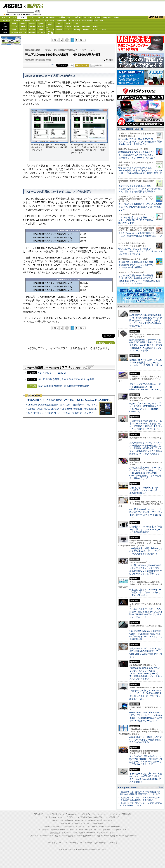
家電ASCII (27, 21)
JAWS (14, 30)
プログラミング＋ (97, 830)
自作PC (78, 17)
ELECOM (14, 27)
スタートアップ (107, 18)
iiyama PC (78, 817)
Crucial (68, 27)
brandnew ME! (50, 33)
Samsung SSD (49, 827)
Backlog (77, 30)
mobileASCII (91, 833)
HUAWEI (77, 27)
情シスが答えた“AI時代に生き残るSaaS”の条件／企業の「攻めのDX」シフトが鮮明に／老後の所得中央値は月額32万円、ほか (140, 172)
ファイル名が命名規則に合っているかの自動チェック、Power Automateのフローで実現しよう (140, 207)
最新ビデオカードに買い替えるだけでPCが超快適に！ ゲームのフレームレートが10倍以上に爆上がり (146, 364)
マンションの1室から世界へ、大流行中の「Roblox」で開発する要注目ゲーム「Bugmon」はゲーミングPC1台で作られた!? (146, 760)
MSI (59, 24)
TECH (31, 17)
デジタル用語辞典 (79, 833)
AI (10, 17)
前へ (56, 40)
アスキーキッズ (6, 21)
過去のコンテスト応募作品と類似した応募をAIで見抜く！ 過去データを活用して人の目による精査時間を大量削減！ (140, 189)
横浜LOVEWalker (61, 836)
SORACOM (73, 827)
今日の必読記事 (55, 833)
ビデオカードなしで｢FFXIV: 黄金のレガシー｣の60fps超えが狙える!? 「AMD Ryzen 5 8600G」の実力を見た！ (146, 778)
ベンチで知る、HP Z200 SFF (53, 373)
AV (85, 17)
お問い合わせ (100, 843)
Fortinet (86, 30)
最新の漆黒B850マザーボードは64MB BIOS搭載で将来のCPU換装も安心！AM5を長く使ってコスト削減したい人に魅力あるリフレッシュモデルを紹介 (146, 345)
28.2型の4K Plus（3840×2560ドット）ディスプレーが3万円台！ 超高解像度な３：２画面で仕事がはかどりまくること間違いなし (146, 569)
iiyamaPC (32, 24)
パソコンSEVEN (50, 24)
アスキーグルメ (38, 21)
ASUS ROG (32, 27)
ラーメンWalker (33, 836)
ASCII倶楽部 (156, 18)
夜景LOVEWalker (89, 836)
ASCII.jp (13, 6)
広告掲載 (112, 843)
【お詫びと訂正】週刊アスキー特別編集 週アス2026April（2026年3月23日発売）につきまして (140, 793)
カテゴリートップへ (105, 343)
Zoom (104, 30)
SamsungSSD (48, 27)
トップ (4, 17)
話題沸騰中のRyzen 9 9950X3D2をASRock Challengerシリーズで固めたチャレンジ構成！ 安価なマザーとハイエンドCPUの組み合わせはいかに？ (146, 320)
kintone (32, 30)
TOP (35, 814)
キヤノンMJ (23, 33)
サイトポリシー (55, 843)
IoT (15, 17)
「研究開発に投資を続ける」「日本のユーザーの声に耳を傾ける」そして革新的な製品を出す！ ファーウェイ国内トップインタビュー (146, 425)
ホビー (70, 17)
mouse (23, 24)
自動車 (62, 17)
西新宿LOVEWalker (75, 836)
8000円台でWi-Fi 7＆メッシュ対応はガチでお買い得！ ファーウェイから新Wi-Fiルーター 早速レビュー (146, 513)
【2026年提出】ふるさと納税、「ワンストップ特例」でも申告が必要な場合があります (136, 220)
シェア (52, 65)
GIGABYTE (41, 27)
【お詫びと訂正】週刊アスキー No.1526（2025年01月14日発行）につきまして (141, 804)
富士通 (14, 24)
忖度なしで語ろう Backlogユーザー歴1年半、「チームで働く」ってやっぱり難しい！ (145, 592)
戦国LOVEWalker (131, 836)
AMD (23, 27)
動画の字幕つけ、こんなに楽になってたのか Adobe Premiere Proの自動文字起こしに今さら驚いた (81, 400)
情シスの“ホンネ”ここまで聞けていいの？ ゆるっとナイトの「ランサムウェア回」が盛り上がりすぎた (141, 251)
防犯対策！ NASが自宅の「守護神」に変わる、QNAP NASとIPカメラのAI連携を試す (146, 529)
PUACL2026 (99, 21)
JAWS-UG (63, 820)
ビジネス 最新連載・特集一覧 (131, 129)
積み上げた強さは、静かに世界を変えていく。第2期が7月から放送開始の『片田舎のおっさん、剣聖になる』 (140, 142)
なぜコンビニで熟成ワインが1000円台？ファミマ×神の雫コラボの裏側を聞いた (146, 490)
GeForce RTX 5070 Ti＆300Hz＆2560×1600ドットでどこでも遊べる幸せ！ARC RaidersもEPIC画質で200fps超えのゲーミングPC (146, 717)
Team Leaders (84, 830)
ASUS (68, 24)
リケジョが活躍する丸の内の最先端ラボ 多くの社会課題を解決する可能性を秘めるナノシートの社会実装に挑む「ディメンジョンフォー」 (139, 279)
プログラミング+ (74, 21)
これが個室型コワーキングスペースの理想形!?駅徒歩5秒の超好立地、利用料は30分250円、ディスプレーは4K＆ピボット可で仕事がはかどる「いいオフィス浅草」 (146, 448)
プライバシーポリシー (73, 843)
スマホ (97, 17)
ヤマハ (95, 30)
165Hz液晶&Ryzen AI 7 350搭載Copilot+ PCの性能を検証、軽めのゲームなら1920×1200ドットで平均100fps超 (146, 635)
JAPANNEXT (32, 33)
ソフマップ (41, 33)
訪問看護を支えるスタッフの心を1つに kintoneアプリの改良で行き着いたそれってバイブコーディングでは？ (137, 155)
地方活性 (90, 21)
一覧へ (159, 787)
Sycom (41, 24)
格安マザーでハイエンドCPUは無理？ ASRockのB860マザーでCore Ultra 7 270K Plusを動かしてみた (146, 652)
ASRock (59, 27)
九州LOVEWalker (103, 836)
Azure (41, 30)
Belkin (95, 27)
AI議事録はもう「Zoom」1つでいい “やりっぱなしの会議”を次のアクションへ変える (146, 740)
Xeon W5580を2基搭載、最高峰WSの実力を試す (63, 386)
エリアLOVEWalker (46, 836)
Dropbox (59, 30)
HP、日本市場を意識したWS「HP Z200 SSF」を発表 (66, 379)
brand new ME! (98, 823)
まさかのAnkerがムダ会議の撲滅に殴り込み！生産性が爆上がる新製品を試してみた (140, 236)
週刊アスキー (50, 21)
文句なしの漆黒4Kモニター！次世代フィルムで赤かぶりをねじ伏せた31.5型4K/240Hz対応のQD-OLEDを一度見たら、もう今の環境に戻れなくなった (146, 473)
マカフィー (14, 33)
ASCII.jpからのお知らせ (128, 787)
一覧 (71, 65)
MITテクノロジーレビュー (106, 833)
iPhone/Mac (51, 17)
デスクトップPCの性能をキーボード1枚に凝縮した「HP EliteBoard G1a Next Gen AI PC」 (146, 387)
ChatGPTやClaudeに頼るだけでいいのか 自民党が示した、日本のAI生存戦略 (69, 405)
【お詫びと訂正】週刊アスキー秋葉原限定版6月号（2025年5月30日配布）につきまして (140, 799)
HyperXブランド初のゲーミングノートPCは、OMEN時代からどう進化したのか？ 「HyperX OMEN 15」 (145, 407)
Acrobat (23, 30)
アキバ (90, 17)
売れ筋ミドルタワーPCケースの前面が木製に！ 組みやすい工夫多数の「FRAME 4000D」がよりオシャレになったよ (146, 613)
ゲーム (117, 18)
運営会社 (88, 843)
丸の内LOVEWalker (117, 836)
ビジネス (33, 6)
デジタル (40, 17)
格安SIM (17, 21)
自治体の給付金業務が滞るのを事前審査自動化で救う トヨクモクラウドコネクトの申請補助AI (136, 265)
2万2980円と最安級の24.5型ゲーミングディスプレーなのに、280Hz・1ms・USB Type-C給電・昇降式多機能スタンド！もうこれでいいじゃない (146, 674)
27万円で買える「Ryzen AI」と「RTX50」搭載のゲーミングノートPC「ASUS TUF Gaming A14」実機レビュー (86, 413)
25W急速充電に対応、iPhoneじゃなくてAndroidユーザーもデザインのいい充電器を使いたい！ (146, 551)
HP (77, 24)
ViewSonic (86, 27)
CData (68, 30)
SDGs (84, 21)
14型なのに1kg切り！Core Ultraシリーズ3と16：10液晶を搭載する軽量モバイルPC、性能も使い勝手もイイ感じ (145, 695)
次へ (82, 40)
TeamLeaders (61, 21)
